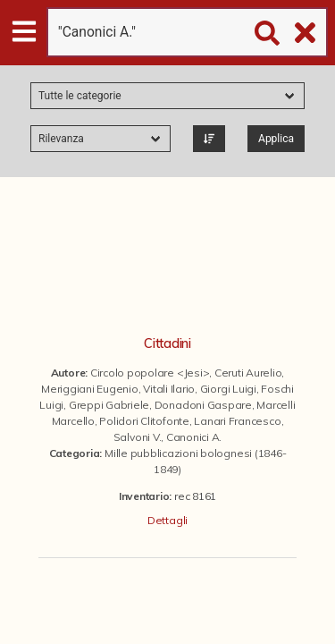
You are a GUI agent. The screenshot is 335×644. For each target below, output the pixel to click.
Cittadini (167, 343)
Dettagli (167, 520)
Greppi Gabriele (109, 405)
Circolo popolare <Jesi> (150, 373)
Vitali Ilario (169, 389)
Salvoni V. (138, 437)
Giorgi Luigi (228, 389)
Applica (276, 139)
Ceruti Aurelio (248, 373)
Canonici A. (194, 437)
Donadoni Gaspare (203, 405)
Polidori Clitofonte (144, 421)
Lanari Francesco (237, 421)
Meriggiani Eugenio (90, 389)
